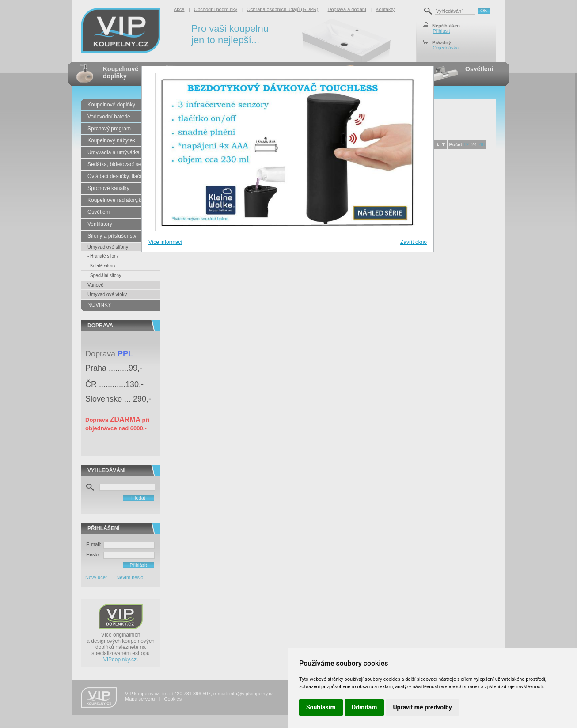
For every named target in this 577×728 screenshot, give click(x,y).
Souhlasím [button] (321, 707)
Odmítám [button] (364, 707)
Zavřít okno (414, 242)
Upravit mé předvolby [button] (422, 707)
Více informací (165, 242)
